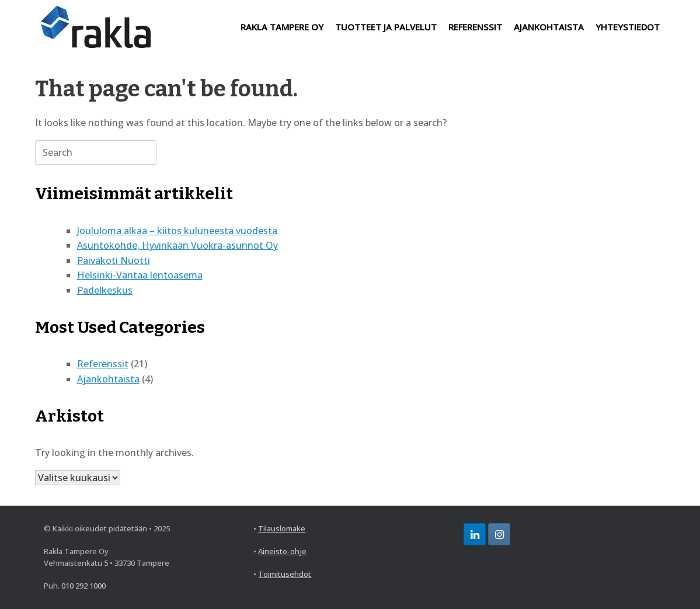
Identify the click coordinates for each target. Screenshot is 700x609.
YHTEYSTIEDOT (628, 27)
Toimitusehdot (285, 574)
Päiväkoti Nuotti (114, 260)
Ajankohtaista (108, 379)
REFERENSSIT (475, 27)
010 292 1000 (83, 586)
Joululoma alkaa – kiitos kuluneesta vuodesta (177, 231)
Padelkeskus (105, 290)
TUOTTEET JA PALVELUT (386, 27)
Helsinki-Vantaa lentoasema (140, 275)
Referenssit (103, 364)
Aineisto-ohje (282, 551)
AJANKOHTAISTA (549, 27)
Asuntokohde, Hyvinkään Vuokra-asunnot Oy (177, 245)
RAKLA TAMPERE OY (282, 27)
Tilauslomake (282, 528)
